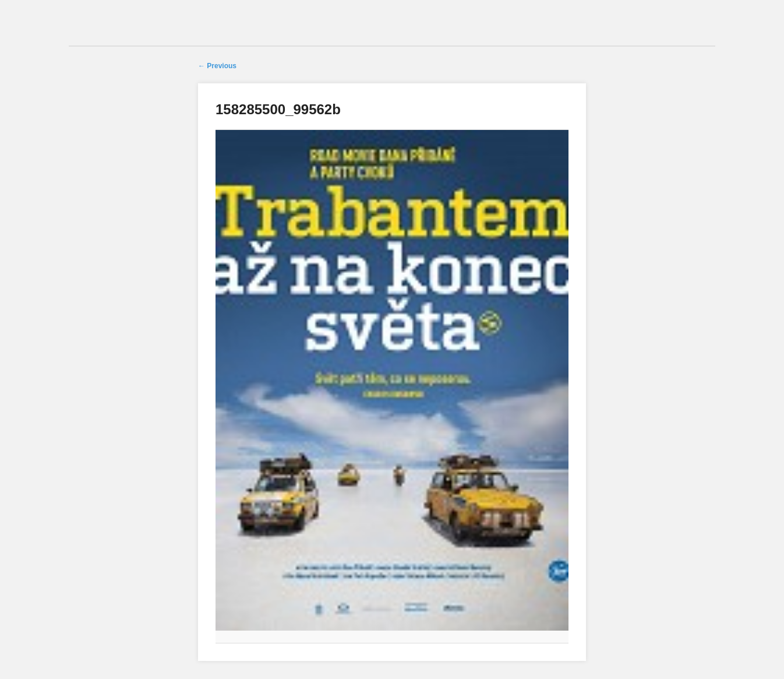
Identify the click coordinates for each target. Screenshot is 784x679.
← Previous (217, 66)
